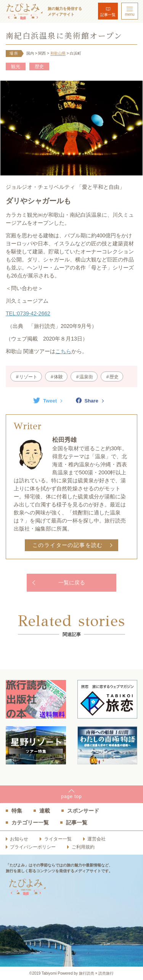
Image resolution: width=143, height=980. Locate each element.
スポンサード (83, 811)
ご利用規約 (83, 847)
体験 (58, 377)
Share (87, 401)
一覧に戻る (72, 582)
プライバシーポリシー (33, 847)
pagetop (71, 797)
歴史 (39, 67)
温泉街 (86, 377)
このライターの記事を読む (68, 545)
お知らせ (19, 839)
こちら (63, 351)
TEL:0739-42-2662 (28, 313)
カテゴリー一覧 (30, 823)
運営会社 (96, 839)
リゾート (28, 377)
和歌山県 (58, 53)
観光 (16, 67)
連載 (45, 811)
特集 (17, 811)
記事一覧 (108, 15)
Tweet (45, 401)
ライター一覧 (58, 839)
